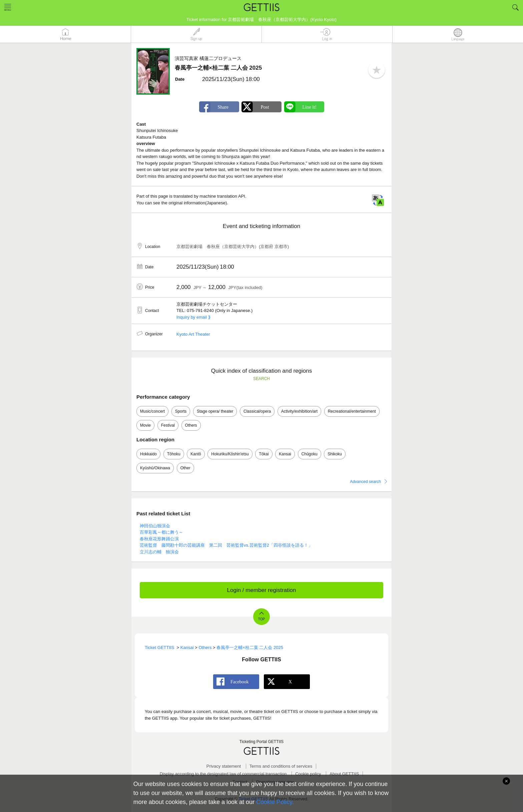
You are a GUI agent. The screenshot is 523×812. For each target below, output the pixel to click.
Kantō (196, 454)
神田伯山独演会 (155, 526)
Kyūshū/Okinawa (155, 468)
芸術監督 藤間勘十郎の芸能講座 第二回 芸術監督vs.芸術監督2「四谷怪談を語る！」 (226, 545)
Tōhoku (174, 454)
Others (191, 425)
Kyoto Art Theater (193, 334)
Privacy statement (224, 766)
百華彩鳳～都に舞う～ (161, 532)
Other (185, 468)
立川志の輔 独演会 (159, 552)
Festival (168, 425)
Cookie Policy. (275, 802)
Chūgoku (310, 454)
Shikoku (335, 454)
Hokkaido (148, 454)
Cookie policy (308, 774)
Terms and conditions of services (281, 766)
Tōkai (264, 454)
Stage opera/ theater (215, 411)
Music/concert (152, 411)
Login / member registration (262, 590)
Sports (181, 411)
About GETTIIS (344, 774)
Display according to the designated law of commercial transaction (223, 774)
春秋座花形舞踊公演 (159, 539)
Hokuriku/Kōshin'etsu (230, 454)
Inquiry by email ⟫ (193, 317)
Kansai (285, 454)
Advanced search (365, 482)
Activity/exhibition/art (299, 411)
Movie (145, 425)
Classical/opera (257, 411)
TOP (261, 619)
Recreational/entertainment (352, 411)
